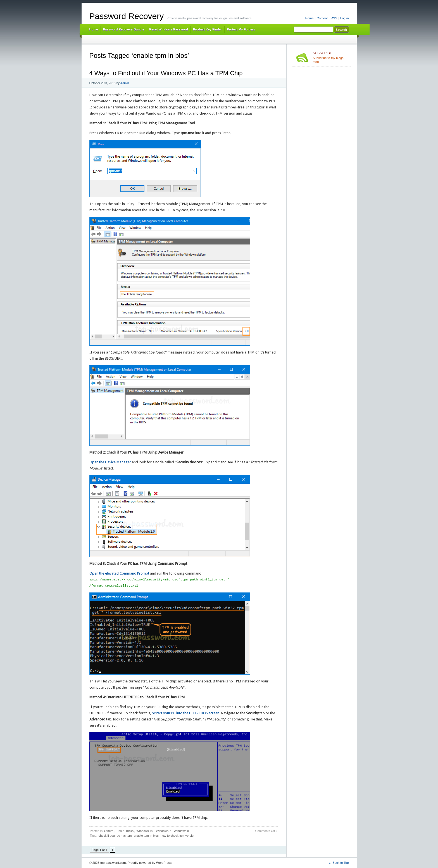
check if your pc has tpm (115, 836)
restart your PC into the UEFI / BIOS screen (185, 713)
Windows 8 (181, 831)
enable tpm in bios (146, 836)
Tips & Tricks (125, 831)
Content (322, 18)
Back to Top (341, 863)
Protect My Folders (241, 29)
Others (109, 831)
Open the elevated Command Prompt (119, 573)
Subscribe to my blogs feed (331, 57)
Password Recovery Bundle (124, 29)
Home (310, 18)
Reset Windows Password (169, 29)
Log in (345, 18)
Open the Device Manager (110, 462)
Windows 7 (163, 831)
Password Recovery (127, 16)
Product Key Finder (207, 29)
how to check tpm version (178, 836)
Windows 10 (145, 831)
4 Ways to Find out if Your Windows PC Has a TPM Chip (166, 73)
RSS (334, 18)
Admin (125, 83)
